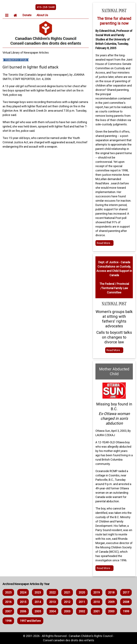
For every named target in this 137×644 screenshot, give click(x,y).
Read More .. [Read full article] (104, 243)
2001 (97, 611)
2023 (38, 592)
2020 (82, 592)
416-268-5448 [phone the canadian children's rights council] (46, 7)
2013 (52, 602)
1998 (8, 621)
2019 (97, 592)
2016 (8, 602)
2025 (8, 592)
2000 (111, 611)
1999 (126, 611)
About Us (42, 15)
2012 (67, 602)
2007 (8, 611)
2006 (23, 611)
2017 (126, 592)
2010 (97, 602)
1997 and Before (30, 621)
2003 (67, 611)
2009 (111, 602)
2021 (67, 592)
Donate (27, 15)
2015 (23, 602)
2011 (82, 602)
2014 (38, 602)
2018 (111, 592)
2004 (52, 611)
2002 (82, 611)
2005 (38, 611)
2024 (23, 592)
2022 (52, 592)
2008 (126, 602)
